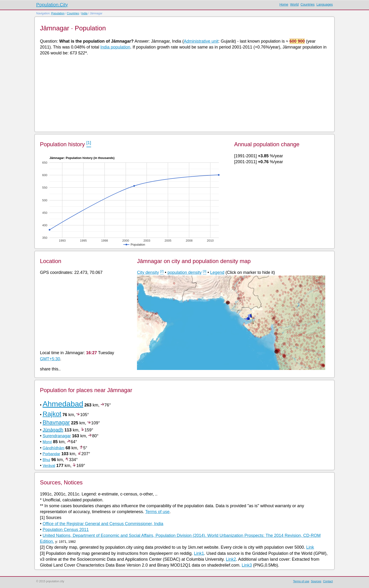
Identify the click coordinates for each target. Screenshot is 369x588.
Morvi (47, 442)
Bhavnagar (56, 422)
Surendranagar (57, 436)
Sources (316, 581)
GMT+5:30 (50, 359)
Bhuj (46, 460)
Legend (217, 272)
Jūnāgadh (53, 430)
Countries (308, 4)
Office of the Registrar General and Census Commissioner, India (103, 524)
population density (185, 272)
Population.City (52, 5)
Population (58, 13)
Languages (325, 4)
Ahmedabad (63, 404)
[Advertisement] (181, 93)
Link (310, 547)
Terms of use (157, 512)
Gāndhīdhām (54, 448)
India (84, 13)
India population (115, 47)
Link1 (199, 553)
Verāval (49, 466)
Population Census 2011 (66, 530)
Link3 (247, 565)
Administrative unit (201, 41)
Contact (328, 581)
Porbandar (51, 454)
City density (148, 272)
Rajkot (52, 414)
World (294, 4)
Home (284, 4)
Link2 (231, 559)
